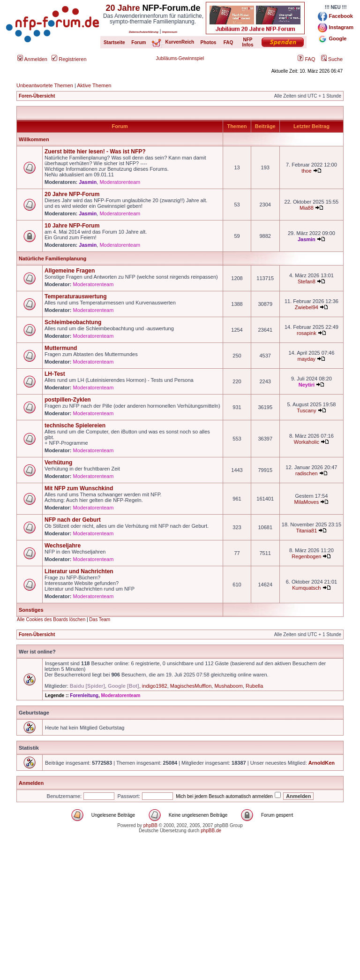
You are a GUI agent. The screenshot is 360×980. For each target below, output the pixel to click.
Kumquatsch (306, 588)
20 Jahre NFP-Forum (72, 194)
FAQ (306, 59)
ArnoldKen (322, 763)
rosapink (307, 333)
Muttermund (61, 348)
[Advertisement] (180, 914)
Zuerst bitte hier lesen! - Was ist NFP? (95, 152)
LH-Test (55, 374)
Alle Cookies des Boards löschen (51, 619)
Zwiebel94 (307, 307)
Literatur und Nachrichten (79, 571)
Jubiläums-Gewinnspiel (180, 58)
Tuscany (306, 410)
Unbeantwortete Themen (45, 85)
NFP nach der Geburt (73, 520)
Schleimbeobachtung (73, 322)
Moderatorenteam (120, 182)
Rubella (254, 686)
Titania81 (306, 531)
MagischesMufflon (191, 686)
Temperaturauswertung (75, 296)
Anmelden (32, 59)
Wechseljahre (63, 546)
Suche (332, 59)
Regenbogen (306, 556)
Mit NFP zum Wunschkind (79, 488)
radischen (307, 473)
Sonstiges (31, 610)
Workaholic (307, 442)
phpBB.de (211, 831)
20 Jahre (123, 8)
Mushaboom (229, 686)
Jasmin (88, 182)
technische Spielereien (75, 425)
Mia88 (307, 208)
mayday (307, 359)
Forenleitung (84, 695)
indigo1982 (155, 686)
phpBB (150, 825)
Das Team (100, 619)
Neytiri (307, 385)
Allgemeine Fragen (70, 271)
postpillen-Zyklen (68, 400)
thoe (306, 171)
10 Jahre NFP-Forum (72, 226)
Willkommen (34, 139)
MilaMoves (307, 502)
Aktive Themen (94, 85)
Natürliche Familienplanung (52, 258)
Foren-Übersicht (37, 96)
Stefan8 (307, 281)
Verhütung (58, 463)
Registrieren (69, 59)
